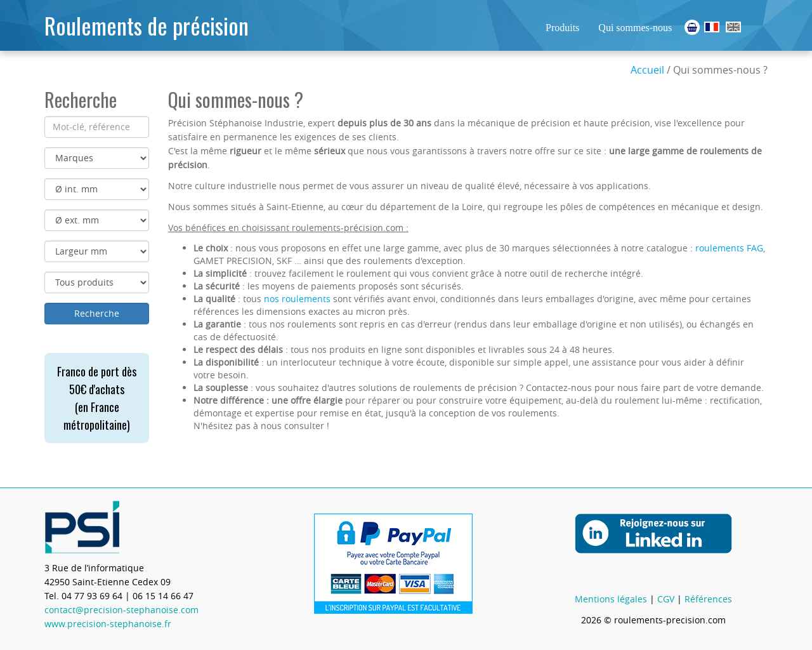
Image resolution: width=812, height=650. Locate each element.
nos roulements (297, 299)
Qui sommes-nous (635, 28)
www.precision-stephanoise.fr (108, 624)
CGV (666, 599)
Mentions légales (611, 599)
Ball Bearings (733, 27)
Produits (562, 28)
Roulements (712, 27)
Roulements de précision (147, 25)
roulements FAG (729, 248)
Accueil (647, 70)
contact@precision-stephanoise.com (121, 610)
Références (708, 599)
